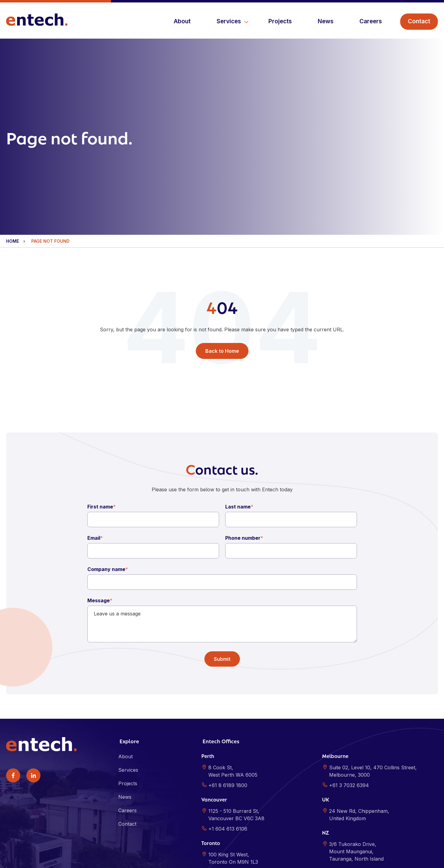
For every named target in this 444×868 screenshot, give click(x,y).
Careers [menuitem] (127, 765)
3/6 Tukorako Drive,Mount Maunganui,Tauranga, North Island (356, 806)
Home (13, 193)
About (182, 21)
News (326, 21)
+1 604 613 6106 (228, 783)
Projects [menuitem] (128, 738)
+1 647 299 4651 (228, 827)
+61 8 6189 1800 (228, 740)
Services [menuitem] (128, 724)
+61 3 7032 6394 (349, 740)
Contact (419, 21)
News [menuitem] (125, 751)
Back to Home (222, 304)
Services (229, 21)
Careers (371, 21)
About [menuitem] (125, 711)
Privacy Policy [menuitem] (106, 859)
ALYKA (431, 859)
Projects (280, 21)
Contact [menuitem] (127, 778)
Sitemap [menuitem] (134, 859)
